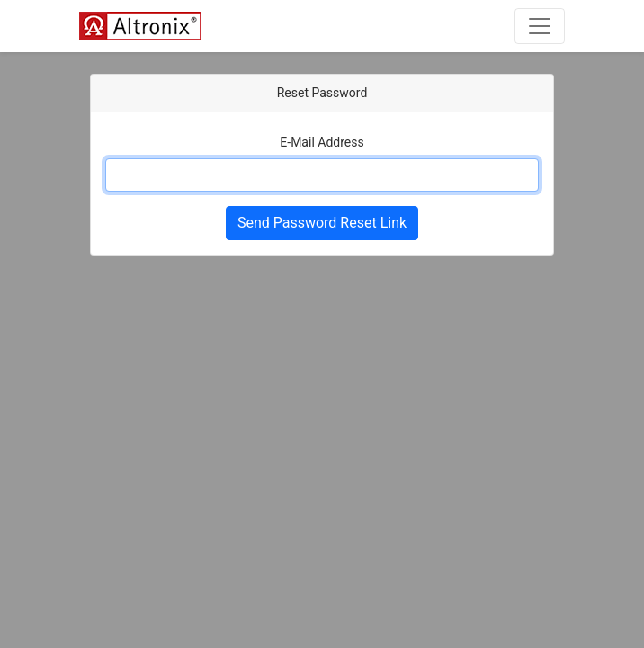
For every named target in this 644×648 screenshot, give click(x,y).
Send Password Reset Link (322, 223)
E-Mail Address (322, 142)
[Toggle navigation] (540, 26)
